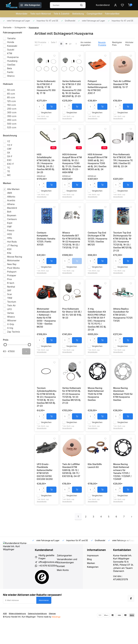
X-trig (10, 328)
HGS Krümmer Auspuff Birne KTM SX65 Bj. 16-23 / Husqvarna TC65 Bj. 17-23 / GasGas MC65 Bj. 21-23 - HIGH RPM (72, 171)
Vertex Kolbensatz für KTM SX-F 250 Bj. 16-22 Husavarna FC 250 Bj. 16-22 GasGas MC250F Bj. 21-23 (72, 92)
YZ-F (10, 145)
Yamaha (11, 38)
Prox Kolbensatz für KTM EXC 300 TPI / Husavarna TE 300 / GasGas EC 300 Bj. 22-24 (123, 168)
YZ (9, 141)
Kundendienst (103, 5)
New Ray (12, 264)
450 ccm (12, 120)
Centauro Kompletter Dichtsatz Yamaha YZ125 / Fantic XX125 (46, 249)
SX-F (10, 156)
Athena (11, 204)
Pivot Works (13, 268)
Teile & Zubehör (61, 14)
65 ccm (11, 94)
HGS (10, 234)
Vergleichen (46, 118)
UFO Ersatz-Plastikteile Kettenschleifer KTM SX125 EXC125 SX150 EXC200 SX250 (45, 492)
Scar (10, 294)
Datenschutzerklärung (39, 635)
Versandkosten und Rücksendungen (68, 582)
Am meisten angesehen (86, 44)
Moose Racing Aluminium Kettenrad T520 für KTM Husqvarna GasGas (122, 411)
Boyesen (12, 215)
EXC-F (11, 164)
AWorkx (11, 197)
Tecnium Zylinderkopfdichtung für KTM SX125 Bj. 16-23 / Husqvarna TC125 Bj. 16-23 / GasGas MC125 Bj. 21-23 (47, 414)
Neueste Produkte (102, 44)
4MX (10, 193)
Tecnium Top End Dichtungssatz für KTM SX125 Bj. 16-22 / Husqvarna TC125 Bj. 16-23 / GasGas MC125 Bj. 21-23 (123, 252)
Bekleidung (79, 14)
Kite (9, 253)
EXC (9, 160)
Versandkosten (42, 124)
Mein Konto (64, 591)
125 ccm (12, 101)
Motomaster (14, 260)
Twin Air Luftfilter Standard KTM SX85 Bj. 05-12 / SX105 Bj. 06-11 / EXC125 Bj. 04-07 (72, 491)
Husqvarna (34, 28)
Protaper (12, 275)
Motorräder (20, 14)
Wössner (12, 320)
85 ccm (11, 97)
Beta (10, 68)
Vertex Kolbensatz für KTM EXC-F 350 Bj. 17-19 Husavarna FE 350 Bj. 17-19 (47, 89)
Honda (11, 42)
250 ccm (12, 109)
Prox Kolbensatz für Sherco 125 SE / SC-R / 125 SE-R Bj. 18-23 (72, 326)
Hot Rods (12, 242)
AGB (5, 635)
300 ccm (12, 112)
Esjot (10, 223)
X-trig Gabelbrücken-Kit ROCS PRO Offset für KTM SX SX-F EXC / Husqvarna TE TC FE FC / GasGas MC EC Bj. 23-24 (97, 332)
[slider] (5, 345)
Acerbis (11, 200)
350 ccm (12, 116)
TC (9, 168)
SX (9, 153)
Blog (89, 580)
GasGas (11, 65)
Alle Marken (13, 189)
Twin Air (11, 305)
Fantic (10, 72)
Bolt (9, 212)
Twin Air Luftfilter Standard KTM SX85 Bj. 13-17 (122, 86)
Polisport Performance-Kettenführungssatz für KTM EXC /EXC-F (98, 89)
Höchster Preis (129, 44)
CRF (9, 149)
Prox (10, 279)
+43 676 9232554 (48, 587)
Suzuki (11, 50)
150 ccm (12, 105)
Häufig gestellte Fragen (47, 578)
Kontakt (62, 587)
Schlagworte (22, 28)
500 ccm (12, 124)
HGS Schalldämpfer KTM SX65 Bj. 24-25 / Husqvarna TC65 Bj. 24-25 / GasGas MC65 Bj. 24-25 (46, 171)
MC (9, 175)
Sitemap (54, 635)
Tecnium (12, 302)
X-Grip (11, 324)
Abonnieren (44, 622)
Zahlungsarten (65, 577)
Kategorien (93, 588)
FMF (10, 227)
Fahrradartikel (114, 14)
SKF (9, 290)
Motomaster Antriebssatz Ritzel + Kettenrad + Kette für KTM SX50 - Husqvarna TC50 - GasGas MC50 (46, 330)
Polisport (12, 272)
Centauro (12, 219)
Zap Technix (14, 332)
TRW (10, 298)
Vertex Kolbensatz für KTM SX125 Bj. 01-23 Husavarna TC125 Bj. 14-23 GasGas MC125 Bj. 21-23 (72, 411)
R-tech (11, 283)
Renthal (11, 287)
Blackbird (12, 208)
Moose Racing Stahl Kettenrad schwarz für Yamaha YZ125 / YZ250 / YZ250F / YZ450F (123, 492)
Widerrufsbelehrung (18, 635)
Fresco (11, 230)
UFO (10, 309)
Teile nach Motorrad (40, 14)
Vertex (11, 313)
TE (9, 171)
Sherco (11, 76)
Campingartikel (95, 14)
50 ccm (11, 90)
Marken (91, 584)
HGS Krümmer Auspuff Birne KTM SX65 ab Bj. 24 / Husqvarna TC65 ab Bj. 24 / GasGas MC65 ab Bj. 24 (97, 171)
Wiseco (11, 317)
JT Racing (12, 245)
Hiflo (10, 238)
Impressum (93, 577)
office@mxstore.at (48, 584)
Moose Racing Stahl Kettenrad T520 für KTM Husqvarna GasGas (96, 409)
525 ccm (12, 127)
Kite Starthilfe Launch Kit (95, 486)
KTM (10, 53)
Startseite (9, 28)
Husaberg (12, 61)
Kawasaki (12, 46)
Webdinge (56, 638)
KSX (9, 249)
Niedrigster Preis (117, 44)
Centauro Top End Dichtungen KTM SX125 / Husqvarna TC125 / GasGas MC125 (97, 249)
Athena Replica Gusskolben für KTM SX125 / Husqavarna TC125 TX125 (121, 327)
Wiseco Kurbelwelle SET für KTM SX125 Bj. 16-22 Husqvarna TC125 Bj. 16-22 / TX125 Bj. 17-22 (72, 250)
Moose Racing (15, 257)
